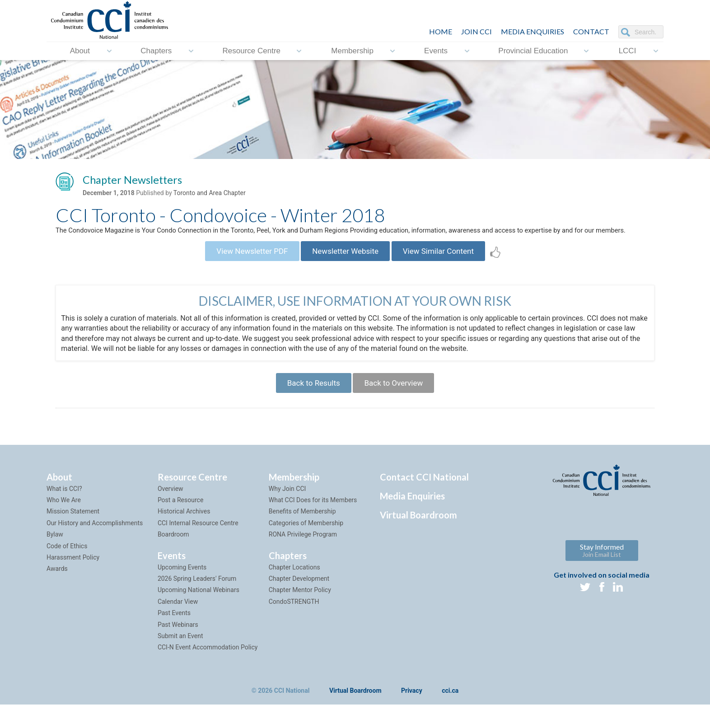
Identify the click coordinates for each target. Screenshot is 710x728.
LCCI (628, 51)
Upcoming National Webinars (199, 613)
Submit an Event (180, 658)
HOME (441, 31)
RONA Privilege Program (303, 557)
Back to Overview (397, 404)
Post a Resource (180, 523)
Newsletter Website (345, 268)
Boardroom (173, 557)
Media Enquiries (532, 31)
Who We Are (64, 523)
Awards (57, 592)
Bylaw (55, 557)
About (80, 51)
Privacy (412, 714)
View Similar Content (447, 268)
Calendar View (178, 624)
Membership (352, 51)
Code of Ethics (67, 569)
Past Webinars (178, 647)
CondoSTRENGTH (294, 624)
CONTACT (591, 31)
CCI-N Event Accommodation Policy (208, 670)
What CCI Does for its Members (313, 523)
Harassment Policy (73, 580)
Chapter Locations (294, 590)
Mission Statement (73, 534)
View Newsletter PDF (243, 268)
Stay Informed (602, 573)
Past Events (174, 636)
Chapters (156, 51)
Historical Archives (184, 534)
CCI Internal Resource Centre (198, 546)
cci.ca (450, 714)
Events (436, 51)
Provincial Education (533, 51)
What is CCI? (64, 511)
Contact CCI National (424, 499)
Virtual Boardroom (418, 537)
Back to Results (309, 404)
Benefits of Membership (302, 534)
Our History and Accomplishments (95, 546)
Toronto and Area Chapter (210, 195)
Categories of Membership (306, 546)
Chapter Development (299, 602)
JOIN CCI (476, 31)
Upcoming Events (182, 590)
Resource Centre (252, 51)
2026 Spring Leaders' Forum (197, 602)
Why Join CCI (287, 511)
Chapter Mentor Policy (300, 613)
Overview (170, 511)
